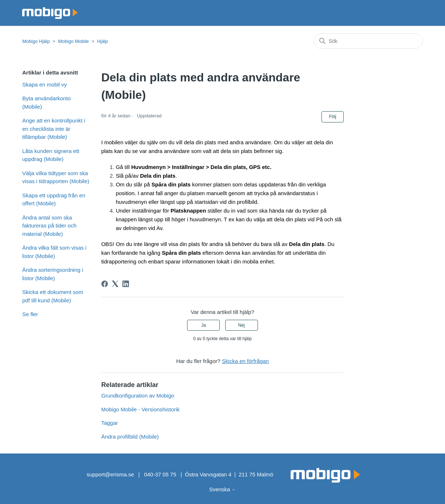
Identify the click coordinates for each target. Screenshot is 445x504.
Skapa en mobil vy (44, 84)
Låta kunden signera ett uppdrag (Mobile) (51, 155)
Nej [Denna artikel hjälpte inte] (242, 325)
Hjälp (102, 41)
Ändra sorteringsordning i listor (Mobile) (53, 274)
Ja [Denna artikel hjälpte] (204, 325)
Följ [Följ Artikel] (333, 117)
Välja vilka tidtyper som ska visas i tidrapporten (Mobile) (56, 177)
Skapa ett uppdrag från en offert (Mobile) (54, 199)
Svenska (223, 489)
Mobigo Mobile (74, 41)
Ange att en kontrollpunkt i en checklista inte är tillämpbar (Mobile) (54, 129)
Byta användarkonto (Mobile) (46, 102)
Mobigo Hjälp (36, 41)
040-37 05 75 (160, 474)
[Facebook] (105, 284)
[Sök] (368, 41)
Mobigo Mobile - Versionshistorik (141, 409)
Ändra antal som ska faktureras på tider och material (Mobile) (49, 226)
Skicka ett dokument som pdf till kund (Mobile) (53, 296)
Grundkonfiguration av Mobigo (138, 396)
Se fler (30, 314)
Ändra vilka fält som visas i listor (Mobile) (54, 252)
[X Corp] (115, 284)
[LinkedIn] (126, 284)
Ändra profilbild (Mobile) (130, 437)
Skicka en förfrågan (245, 361)
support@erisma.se (110, 474)
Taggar (110, 423)
